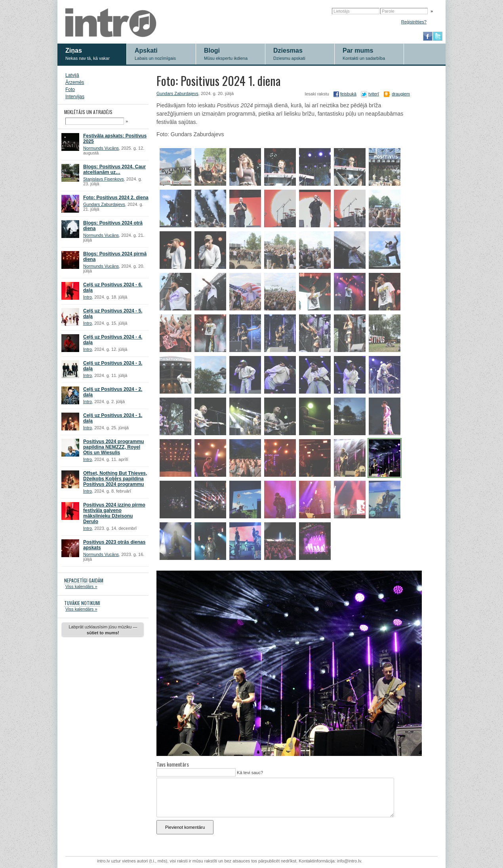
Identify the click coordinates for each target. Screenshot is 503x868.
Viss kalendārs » (81, 586)
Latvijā (72, 75)
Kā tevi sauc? (249, 773)
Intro (88, 297)
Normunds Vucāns (101, 148)
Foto (70, 89)
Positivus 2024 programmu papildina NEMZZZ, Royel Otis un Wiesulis (113, 447)
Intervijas (75, 97)
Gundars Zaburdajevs (104, 204)
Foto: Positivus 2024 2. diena (116, 198)
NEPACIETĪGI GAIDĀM (84, 580)
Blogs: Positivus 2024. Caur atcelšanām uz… (114, 169)
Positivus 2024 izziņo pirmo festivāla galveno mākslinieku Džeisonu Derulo (114, 513)
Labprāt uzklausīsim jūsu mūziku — (103, 630)
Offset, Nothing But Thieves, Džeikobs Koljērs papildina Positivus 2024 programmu (115, 479)
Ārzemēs (75, 82)
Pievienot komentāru (185, 827)
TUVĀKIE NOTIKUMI (82, 603)
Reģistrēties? (414, 22)
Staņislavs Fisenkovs (104, 179)
